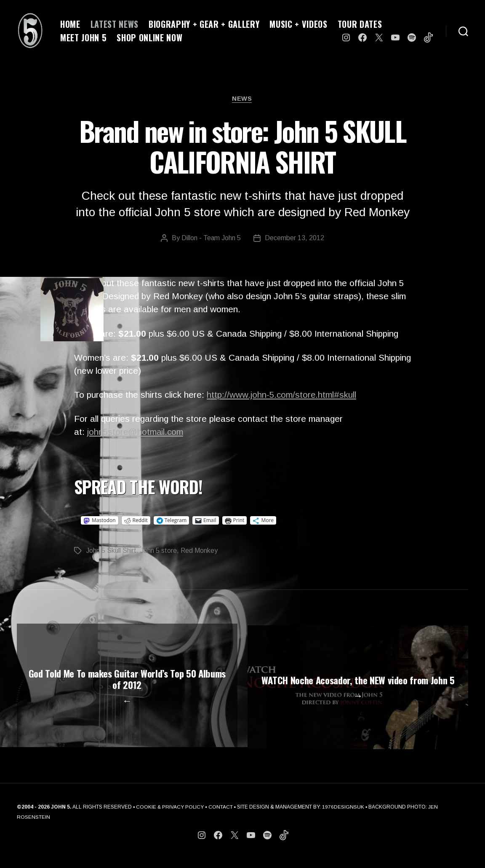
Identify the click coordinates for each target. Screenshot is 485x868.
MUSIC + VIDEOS (298, 24)
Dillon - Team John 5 (211, 239)
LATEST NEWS (115, 24)
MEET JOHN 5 (83, 38)
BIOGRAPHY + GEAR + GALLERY (204, 24)
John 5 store (159, 551)
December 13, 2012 (295, 239)
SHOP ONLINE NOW (149, 38)
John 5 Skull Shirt (111, 551)
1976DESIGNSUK (344, 817)
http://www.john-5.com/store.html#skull (282, 395)
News (242, 99)
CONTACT (221, 817)
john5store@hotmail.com (136, 433)
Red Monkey (199, 551)
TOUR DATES (360, 24)
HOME (70, 24)
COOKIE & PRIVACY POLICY (170, 817)
